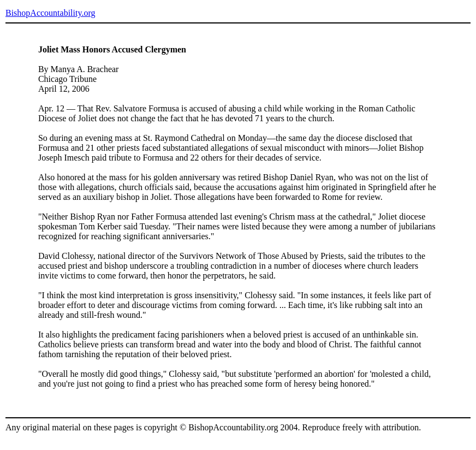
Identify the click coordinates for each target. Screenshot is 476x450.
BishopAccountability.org (50, 13)
